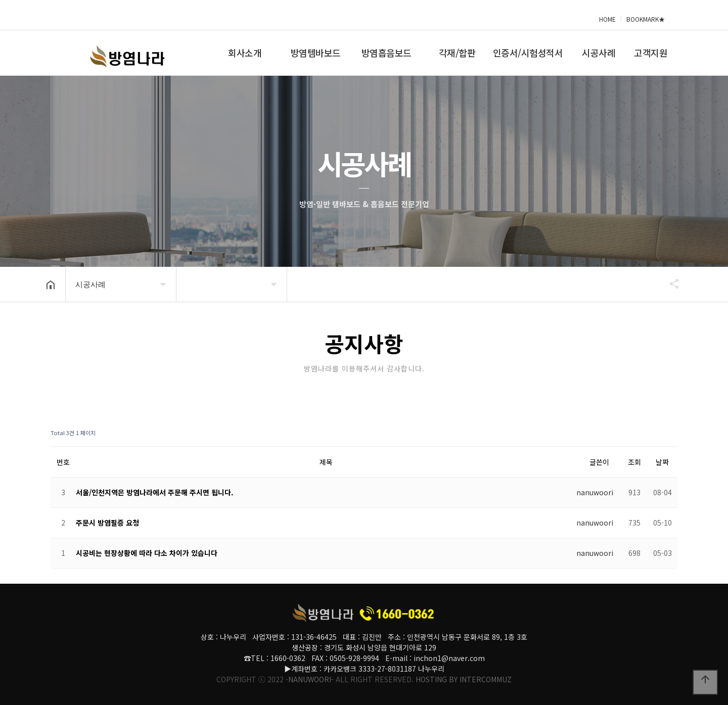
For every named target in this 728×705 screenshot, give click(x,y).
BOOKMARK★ (646, 19)
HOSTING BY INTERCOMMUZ (464, 679)
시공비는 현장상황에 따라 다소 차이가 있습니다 (147, 553)
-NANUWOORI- (310, 679)
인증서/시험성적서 (528, 53)
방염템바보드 (316, 53)
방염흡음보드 (386, 53)
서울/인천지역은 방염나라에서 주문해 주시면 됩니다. (155, 492)
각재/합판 (457, 53)
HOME (607, 19)
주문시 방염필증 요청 (107, 523)
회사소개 (245, 53)
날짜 (662, 462)
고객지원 (651, 53)
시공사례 (599, 53)
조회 (634, 462)
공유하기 (669, 284)
